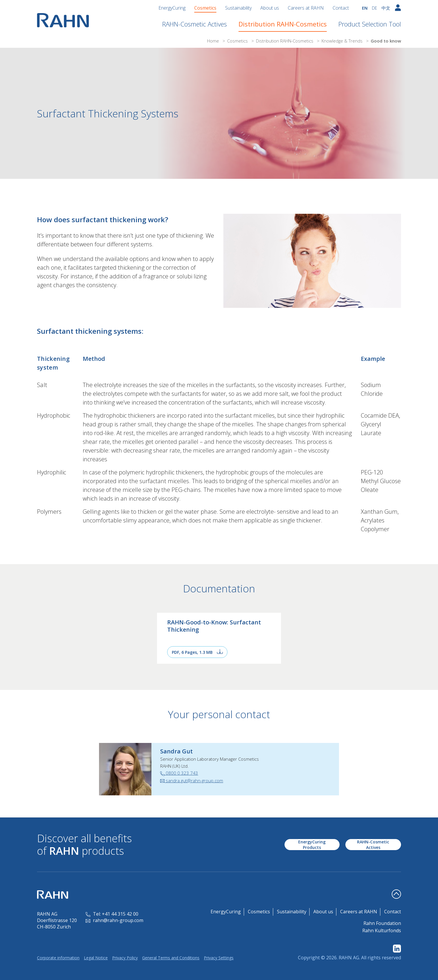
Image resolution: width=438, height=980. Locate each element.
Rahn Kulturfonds (382, 930)
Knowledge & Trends (343, 41)
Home (214, 41)
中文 (386, 8)
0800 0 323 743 (179, 773)
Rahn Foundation (382, 923)
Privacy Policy (125, 958)
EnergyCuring (172, 8)
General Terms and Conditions (171, 958)
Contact (341, 8)
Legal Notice (96, 958)
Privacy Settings (219, 958)
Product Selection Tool (370, 24)
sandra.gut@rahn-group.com (192, 781)
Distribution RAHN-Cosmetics (283, 24)
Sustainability (238, 8)
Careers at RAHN (306, 8)
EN (365, 8)
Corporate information (58, 958)
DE (375, 8)
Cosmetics (205, 8)
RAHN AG (349, 958)
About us (270, 8)
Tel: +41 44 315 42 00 (112, 914)
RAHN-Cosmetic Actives (195, 24)
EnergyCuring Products (312, 845)
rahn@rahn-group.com (114, 920)
